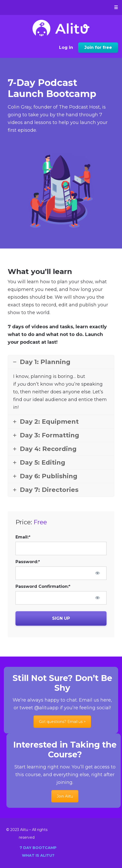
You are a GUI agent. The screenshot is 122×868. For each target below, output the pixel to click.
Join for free (98, 47)
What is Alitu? (38, 855)
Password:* (28, 562)
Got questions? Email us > (62, 722)
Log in (66, 48)
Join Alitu (65, 796)
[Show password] (97, 573)
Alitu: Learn (61, 28)
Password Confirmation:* (43, 586)
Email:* (23, 537)
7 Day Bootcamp (38, 848)
